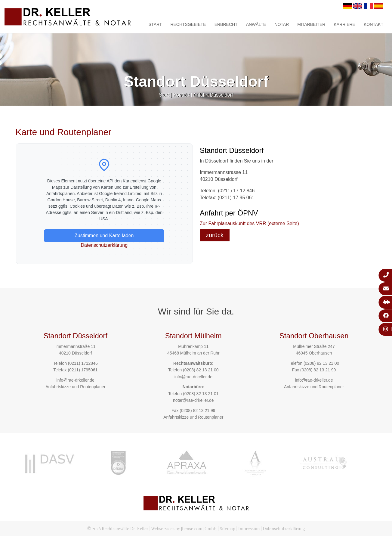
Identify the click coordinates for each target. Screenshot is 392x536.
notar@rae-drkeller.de (193, 400)
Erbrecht (226, 24)
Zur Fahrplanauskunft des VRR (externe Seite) (249, 223)
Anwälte (256, 24)
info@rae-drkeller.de (76, 380)
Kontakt (373, 24)
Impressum (249, 529)
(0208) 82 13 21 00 (201, 370)
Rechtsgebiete (188, 24)
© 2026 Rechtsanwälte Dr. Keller (118, 529)
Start (155, 24)
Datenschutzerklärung (104, 245)
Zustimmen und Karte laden (104, 235)
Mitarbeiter (311, 24)
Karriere (344, 24)
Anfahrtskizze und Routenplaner (75, 387)
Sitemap (228, 529)
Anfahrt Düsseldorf (213, 95)
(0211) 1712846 (83, 363)
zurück (215, 235)
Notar (282, 24)
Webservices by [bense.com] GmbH (184, 529)
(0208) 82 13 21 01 (201, 394)
